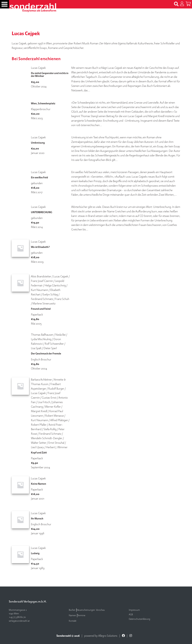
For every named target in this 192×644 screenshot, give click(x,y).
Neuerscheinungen (86, 610)
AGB (131, 615)
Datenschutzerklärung (139, 619)
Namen (72, 616)
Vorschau (100, 610)
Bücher (72, 610)
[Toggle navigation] (4, 4)
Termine (81, 616)
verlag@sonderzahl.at (19, 621)
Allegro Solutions (108, 636)
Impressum (134, 610)
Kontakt (73, 621)
